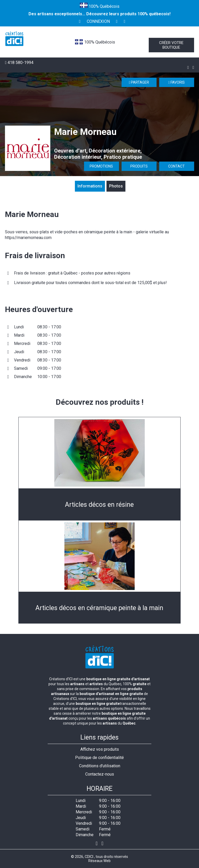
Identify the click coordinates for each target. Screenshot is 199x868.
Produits (139, 166)
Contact (176, 166)
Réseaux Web (99, 861)
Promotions (101, 166)
